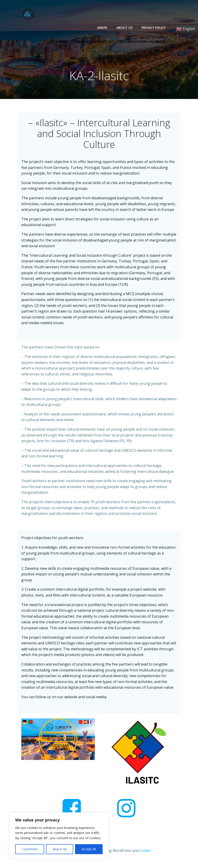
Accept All (89, 849)
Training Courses (67, 41)
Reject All (60, 849)
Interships (32, 41)
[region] (59, 836)
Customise (30, 849)
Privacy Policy (154, 27)
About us (125, 27)
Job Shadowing (107, 41)
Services (166, 41)
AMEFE (103, 27)
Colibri (145, 856)
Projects (138, 41)
